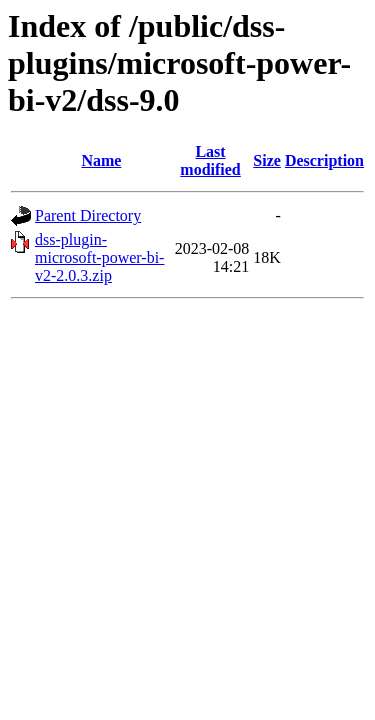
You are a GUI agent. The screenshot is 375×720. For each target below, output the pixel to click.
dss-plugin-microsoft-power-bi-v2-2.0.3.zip (99, 257)
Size (267, 160)
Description (324, 160)
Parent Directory (88, 215)
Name (101, 160)
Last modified (210, 160)
